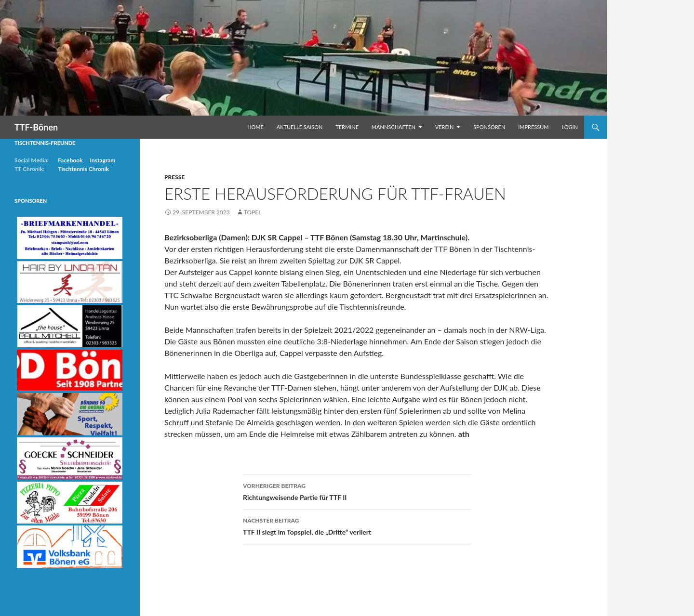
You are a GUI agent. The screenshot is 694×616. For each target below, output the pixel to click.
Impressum (533, 127)
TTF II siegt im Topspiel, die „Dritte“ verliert (357, 525)
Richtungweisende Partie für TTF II (357, 491)
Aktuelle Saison (300, 127)
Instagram (102, 160)
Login (570, 127)
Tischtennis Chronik (83, 169)
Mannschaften (394, 127)
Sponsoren (489, 127)
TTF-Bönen (36, 127)
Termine (347, 127)
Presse (174, 177)
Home (255, 127)
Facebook (70, 160)
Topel (253, 212)
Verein (445, 127)
